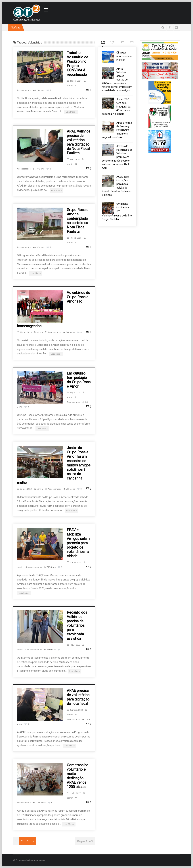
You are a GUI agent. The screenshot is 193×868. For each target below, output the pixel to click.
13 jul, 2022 (73, 645)
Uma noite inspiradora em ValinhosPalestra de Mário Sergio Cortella (117, 211)
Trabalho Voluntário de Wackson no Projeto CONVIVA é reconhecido (77, 64)
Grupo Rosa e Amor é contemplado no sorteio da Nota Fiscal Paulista (78, 221)
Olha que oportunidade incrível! (124, 56)
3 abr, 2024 (73, 159)
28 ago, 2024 (74, 81)
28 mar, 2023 (24, 489)
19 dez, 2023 (74, 238)
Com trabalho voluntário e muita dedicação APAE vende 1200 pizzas (78, 776)
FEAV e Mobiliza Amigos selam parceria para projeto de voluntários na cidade (78, 543)
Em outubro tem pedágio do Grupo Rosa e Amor (79, 380)
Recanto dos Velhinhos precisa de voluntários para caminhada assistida (77, 625)
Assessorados (24, 90)
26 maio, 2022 (75, 710)
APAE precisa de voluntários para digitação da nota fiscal (78, 697)
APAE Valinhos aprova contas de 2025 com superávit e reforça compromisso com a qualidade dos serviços (117, 80)
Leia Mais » (71, 112)
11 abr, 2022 (74, 793)
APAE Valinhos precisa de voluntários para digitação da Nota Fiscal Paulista (79, 142)
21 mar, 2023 (74, 562)
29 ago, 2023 (24, 332)
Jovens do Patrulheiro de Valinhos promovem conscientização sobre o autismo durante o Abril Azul (117, 157)
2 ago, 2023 (74, 393)
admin (38, 332)
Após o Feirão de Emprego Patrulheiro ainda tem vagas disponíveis (117, 130)
